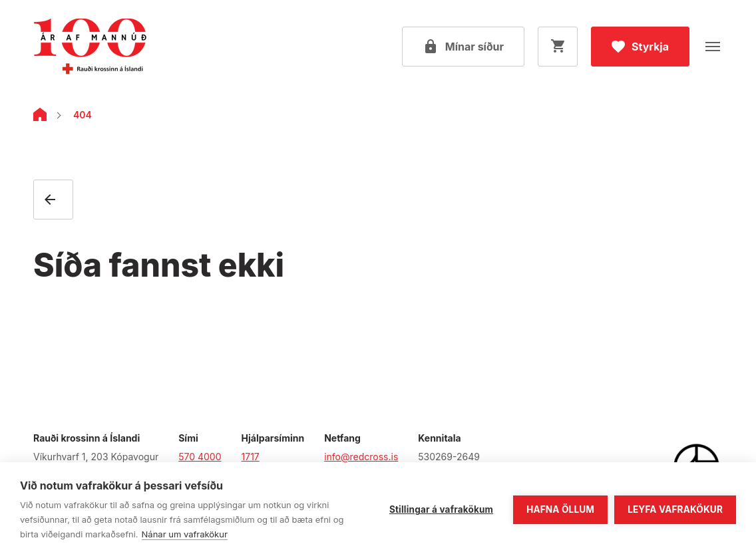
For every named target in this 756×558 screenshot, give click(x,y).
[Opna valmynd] (713, 47)
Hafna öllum (560, 509)
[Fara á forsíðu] (90, 47)
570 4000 (200, 457)
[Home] (40, 117)
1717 (251, 457)
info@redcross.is (361, 457)
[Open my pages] (463, 47)
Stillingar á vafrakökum (441, 509)
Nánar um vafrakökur (185, 534)
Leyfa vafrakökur (675, 509)
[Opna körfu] (558, 47)
